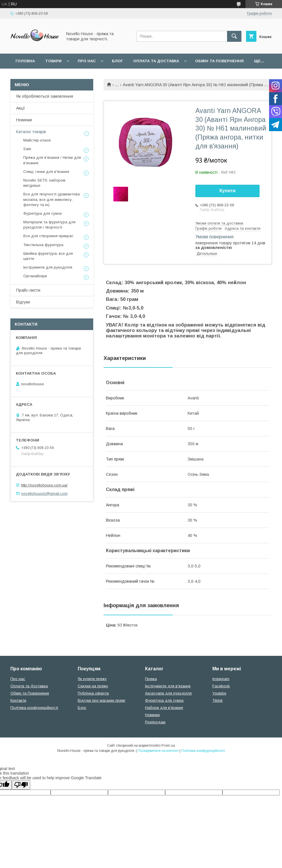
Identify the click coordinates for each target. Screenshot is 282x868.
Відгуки (23, 302)
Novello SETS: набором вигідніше (44, 183)
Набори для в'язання (164, 708)
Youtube (219, 693)
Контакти (18, 700)
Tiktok (218, 700)
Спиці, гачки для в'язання (46, 172)
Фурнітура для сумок (43, 213)
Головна (25, 61)
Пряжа (151, 679)
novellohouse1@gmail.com (44, 494)
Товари (53, 61)
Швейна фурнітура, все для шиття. (48, 256)
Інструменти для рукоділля (48, 267)
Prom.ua (168, 746)
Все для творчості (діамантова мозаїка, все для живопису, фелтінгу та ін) (52, 199)
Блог (117, 61)
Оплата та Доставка (156, 61)
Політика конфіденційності (34, 708)
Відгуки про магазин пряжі (101, 700)
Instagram (221, 679)
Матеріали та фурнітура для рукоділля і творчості (49, 225)
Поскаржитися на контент (158, 751)
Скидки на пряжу (93, 686)
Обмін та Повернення (30, 693)
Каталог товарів (31, 132)
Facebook (221, 686)
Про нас (87, 61)
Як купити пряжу (92, 679)
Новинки (24, 120)
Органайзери (35, 276)
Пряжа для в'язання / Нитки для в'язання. (52, 160)
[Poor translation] (21, 785)
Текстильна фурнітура (43, 245)
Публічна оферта (93, 693)
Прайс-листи (28, 290)
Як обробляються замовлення (45, 96)
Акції (21, 108)
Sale (27, 149)
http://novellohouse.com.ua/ (44, 485)
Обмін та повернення (219, 61)
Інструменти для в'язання (168, 686)
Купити (228, 191)
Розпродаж (155, 722)
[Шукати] (234, 36)
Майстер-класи (37, 140)
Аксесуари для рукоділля (168, 693)
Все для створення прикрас (48, 236)
